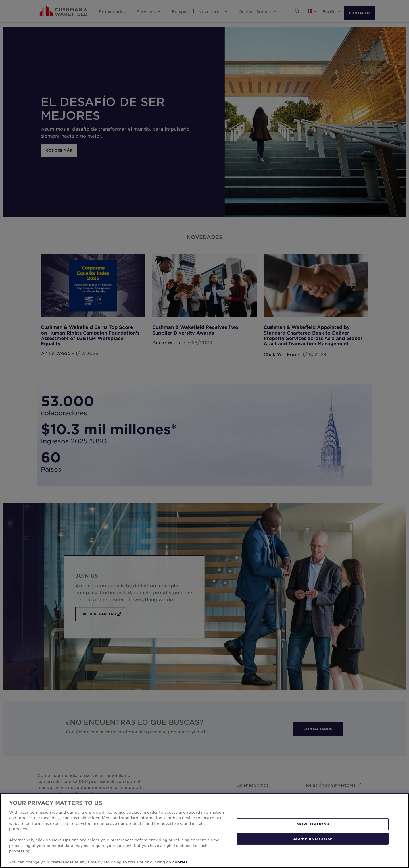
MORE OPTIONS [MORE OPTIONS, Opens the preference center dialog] (313, 829)
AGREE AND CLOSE (313, 844)
